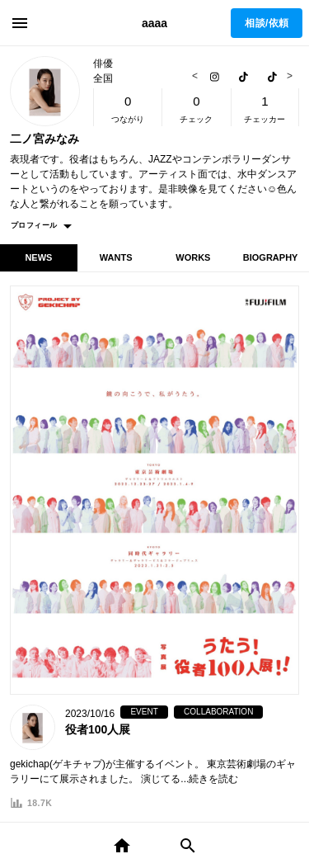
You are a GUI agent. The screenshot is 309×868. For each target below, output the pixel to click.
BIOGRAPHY (271, 257)
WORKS (193, 257)
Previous (197, 76)
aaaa (154, 23)
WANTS (116, 257)
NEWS (38, 257)
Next (288, 76)
